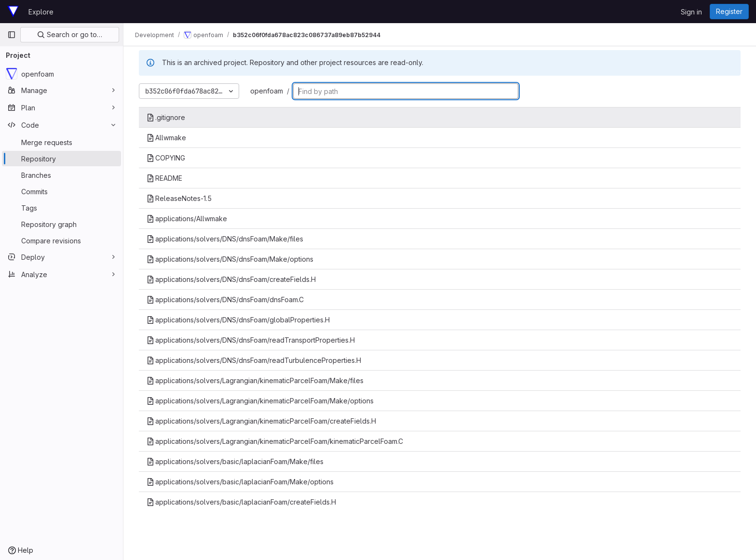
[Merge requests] (61, 142)
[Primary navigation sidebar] (12, 35)
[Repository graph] (61, 224)
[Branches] (61, 175)
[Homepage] (13, 12)
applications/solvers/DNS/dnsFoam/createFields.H (231, 279)
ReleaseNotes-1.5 (179, 198)
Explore (41, 12)
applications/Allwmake (187, 219)
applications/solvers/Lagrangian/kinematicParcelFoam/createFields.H (261, 421)
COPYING (166, 158)
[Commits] (61, 191)
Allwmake (166, 138)
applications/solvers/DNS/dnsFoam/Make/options (230, 259)
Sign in (691, 12)
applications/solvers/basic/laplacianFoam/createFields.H (241, 502)
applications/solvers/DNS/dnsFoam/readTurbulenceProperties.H (254, 360)
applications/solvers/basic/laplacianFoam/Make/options (240, 482)
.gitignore (166, 117)
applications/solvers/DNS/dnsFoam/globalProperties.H (238, 320)
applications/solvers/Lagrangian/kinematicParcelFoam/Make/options (260, 401)
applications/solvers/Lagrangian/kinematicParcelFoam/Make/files (255, 380)
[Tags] (61, 208)
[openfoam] (61, 74)
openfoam (267, 91)
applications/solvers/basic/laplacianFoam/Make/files (235, 461)
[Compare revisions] (61, 240)
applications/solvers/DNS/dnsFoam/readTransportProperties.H (251, 340)
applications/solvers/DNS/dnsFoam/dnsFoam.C (225, 300)
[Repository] (61, 159)
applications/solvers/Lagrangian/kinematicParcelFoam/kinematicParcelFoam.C (275, 441)
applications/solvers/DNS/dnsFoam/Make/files (225, 239)
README (164, 178)
